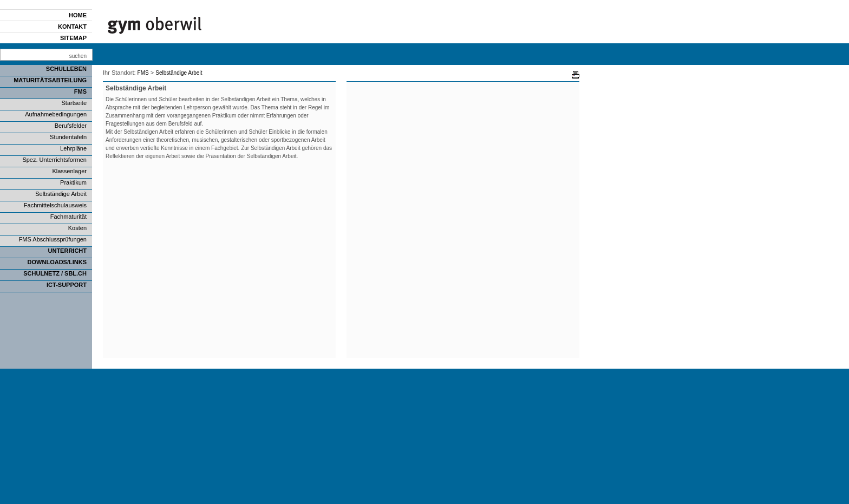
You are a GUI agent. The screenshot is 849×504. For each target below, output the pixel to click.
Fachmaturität (68, 217)
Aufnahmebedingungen (56, 114)
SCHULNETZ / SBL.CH (55, 273)
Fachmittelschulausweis (55, 205)
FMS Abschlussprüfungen (53, 239)
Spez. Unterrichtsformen (54, 160)
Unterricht (68, 251)
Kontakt (72, 27)
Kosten (77, 228)
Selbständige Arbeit (61, 194)
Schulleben (66, 69)
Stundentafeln (68, 137)
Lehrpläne (73, 148)
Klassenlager (69, 171)
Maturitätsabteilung (50, 80)
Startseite (74, 103)
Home (78, 15)
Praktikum (73, 182)
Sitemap (73, 38)
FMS (80, 91)
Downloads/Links (57, 262)
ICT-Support (67, 285)
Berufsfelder (71, 126)
